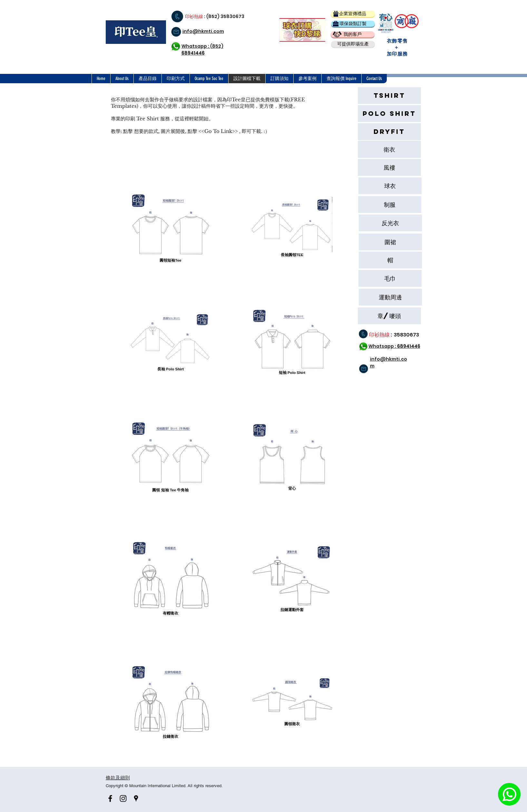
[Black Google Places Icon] (136, 798)
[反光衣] (390, 223)
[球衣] (390, 186)
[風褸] (389, 167)
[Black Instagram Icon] (123, 798)
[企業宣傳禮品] (353, 14)
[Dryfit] (389, 132)
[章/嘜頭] (389, 316)
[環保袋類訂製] (353, 24)
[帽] (390, 260)
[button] (353, 44)
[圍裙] (390, 242)
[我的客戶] (353, 34)
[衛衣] (389, 149)
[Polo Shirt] (389, 114)
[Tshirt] (389, 95)
